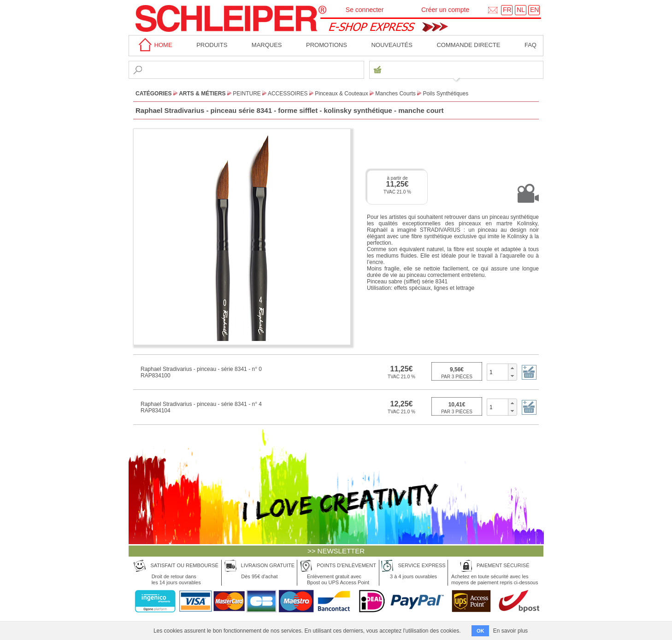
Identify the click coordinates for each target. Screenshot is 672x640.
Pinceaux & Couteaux (341, 94)
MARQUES (267, 45)
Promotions (327, 45)
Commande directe (468, 45)
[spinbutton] (498, 372)
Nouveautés (392, 45)
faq (531, 45)
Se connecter (365, 10)
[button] (512, 368)
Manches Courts (395, 94)
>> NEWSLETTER (336, 551)
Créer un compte (445, 10)
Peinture (247, 94)
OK (480, 631)
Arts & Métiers (202, 94)
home (154, 45)
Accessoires (288, 94)
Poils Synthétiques (445, 94)
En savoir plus (510, 631)
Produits (212, 45)
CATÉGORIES (153, 94)
